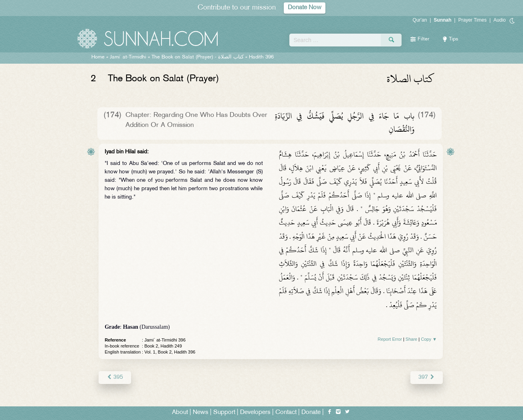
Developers (255, 413)
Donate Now (305, 8)
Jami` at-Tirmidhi (128, 57)
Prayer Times (472, 20)
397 (427, 377)
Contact (286, 413)
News (201, 413)
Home (98, 57)
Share (411, 339)
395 (115, 377)
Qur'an (420, 20)
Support (224, 413)
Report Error (390, 339)
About (180, 413)
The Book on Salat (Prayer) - (198, 57)
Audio (500, 20)
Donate (311, 413)
